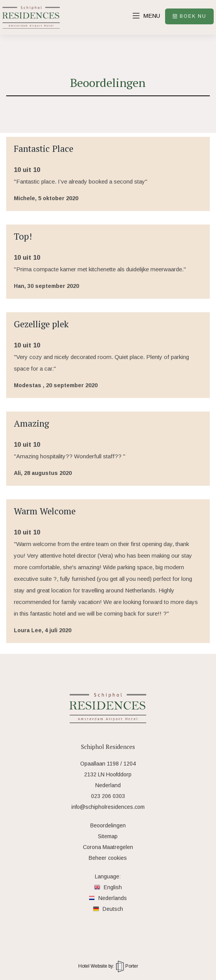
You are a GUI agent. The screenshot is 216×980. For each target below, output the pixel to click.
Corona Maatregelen (108, 847)
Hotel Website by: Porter (108, 966)
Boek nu (188, 16)
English (108, 887)
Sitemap (108, 836)
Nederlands (108, 898)
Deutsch (108, 909)
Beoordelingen (108, 825)
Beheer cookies (108, 858)
